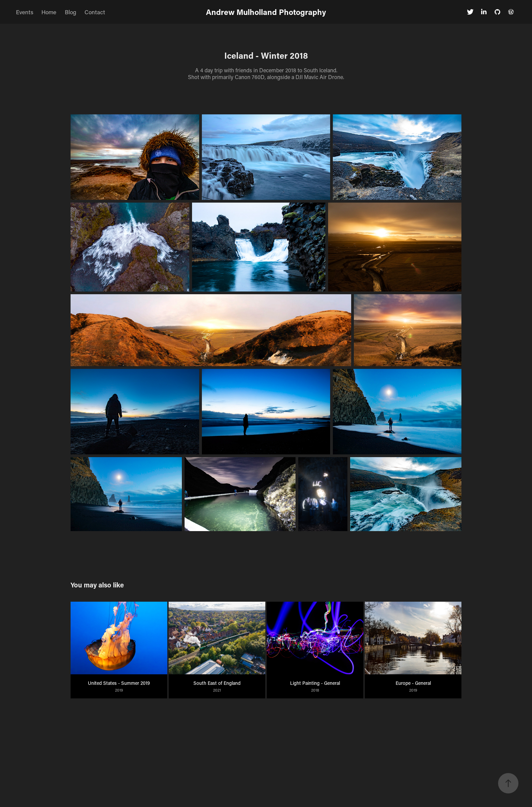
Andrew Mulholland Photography (266, 12)
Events (25, 12)
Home (49, 12)
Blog (71, 12)
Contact (95, 12)
